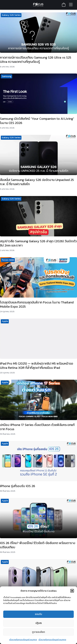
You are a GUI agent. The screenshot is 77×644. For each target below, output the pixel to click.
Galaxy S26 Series (11, 15)
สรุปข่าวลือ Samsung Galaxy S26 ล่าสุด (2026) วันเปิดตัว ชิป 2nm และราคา (38, 243)
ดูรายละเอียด (38, 632)
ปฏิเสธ (39, 623)
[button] (72, 591)
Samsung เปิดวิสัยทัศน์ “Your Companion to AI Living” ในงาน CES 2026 (37, 121)
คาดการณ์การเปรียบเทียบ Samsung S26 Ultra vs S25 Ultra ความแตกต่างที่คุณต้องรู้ (36, 60)
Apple (5, 321)
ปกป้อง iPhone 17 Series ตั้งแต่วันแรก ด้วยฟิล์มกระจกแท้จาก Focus (37, 427)
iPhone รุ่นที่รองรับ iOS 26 (18, 486)
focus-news (8, 260)
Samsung (7, 76)
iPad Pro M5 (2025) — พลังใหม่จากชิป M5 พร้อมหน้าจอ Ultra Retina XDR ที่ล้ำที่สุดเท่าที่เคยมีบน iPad (37, 366)
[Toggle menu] (71, 5)
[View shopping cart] (64, 5)
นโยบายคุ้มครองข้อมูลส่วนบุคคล (23, 640)
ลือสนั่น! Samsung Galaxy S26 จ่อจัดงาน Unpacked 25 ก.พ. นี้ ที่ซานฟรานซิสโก (37, 182)
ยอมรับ (38, 614)
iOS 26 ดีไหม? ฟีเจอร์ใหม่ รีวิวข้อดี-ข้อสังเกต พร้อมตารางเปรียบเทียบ (38, 545)
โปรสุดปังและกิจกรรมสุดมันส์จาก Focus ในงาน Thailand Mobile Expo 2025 (37, 304)
